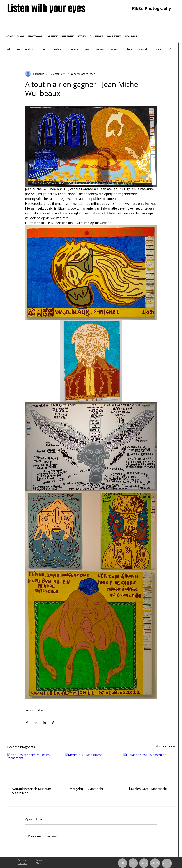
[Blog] (122, 863)
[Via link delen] (53, 722)
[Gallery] (155, 863)
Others (128, 49)
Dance (158, 49)
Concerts (73, 49)
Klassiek (143, 49)
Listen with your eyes (46, 8)
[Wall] (133, 863)
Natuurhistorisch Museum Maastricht (31, 791)
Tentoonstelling (25, 49)
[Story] (144, 863)
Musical (100, 49)
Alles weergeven (165, 746)
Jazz (87, 49)
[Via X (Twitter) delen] (36, 722)
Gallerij (58, 49)
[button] (170, 49)
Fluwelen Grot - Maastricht (147, 789)
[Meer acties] (155, 74)
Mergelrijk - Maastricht (86, 789)
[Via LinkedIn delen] (44, 722)
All (9, 49)
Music (114, 49)
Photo (44, 49)
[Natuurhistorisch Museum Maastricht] (33, 768)
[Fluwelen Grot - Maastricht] (149, 768)
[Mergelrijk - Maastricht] (91, 768)
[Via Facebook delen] (27, 722)
